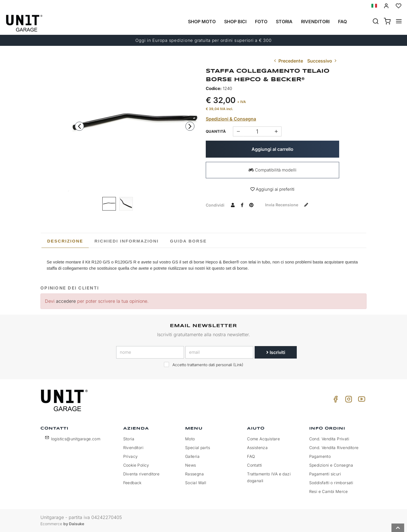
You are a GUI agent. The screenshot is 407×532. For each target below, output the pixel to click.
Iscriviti (276, 352)
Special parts (198, 448)
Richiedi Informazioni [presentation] (126, 241)
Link (238, 365)
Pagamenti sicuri (325, 474)
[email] (219, 352)
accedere (66, 301)
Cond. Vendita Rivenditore (334, 448)
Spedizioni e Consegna (331, 465)
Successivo (322, 61)
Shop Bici (235, 22)
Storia (284, 22)
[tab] (65, 241)
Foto (261, 22)
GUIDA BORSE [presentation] (189, 241)
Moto (190, 439)
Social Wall (196, 483)
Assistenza (257, 448)
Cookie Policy (136, 465)
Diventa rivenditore (141, 474)
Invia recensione (288, 205)
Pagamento (320, 456)
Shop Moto (202, 22)
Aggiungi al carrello (272, 149)
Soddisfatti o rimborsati (331, 483)
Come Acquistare (263, 439)
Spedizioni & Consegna (231, 119)
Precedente (288, 61)
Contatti (254, 465)
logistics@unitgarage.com (76, 439)
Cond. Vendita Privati (329, 439)
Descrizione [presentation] (65, 241)
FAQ (251, 456)
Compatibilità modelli (272, 170)
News (191, 465)
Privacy (131, 456)
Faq (342, 22)
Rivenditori (315, 22)
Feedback (132, 483)
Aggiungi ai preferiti (272, 189)
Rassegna (194, 474)
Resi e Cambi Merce (329, 491)
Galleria (192, 456)
